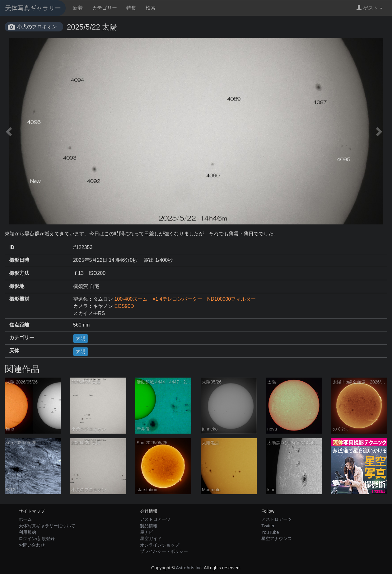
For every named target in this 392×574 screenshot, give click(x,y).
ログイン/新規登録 (37, 539)
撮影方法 (19, 273)
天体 (14, 351)
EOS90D (124, 306)
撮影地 (17, 286)
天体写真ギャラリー (33, 8)
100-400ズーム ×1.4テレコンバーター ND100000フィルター (185, 299)
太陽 (81, 338)
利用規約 (27, 532)
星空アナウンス (277, 539)
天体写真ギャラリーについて (47, 526)
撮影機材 (19, 299)
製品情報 (149, 526)
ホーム (25, 519)
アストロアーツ (155, 519)
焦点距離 (19, 325)
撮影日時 (19, 260)
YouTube (270, 532)
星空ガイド (151, 539)
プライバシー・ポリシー (164, 551)
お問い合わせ (32, 545)
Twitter (268, 526)
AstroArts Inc (189, 568)
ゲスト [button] (369, 8)
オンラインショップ (160, 545)
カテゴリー (105, 8)
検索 (151, 8)
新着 (78, 8)
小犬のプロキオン (37, 27)
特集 (131, 8)
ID (12, 247)
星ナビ (147, 532)
